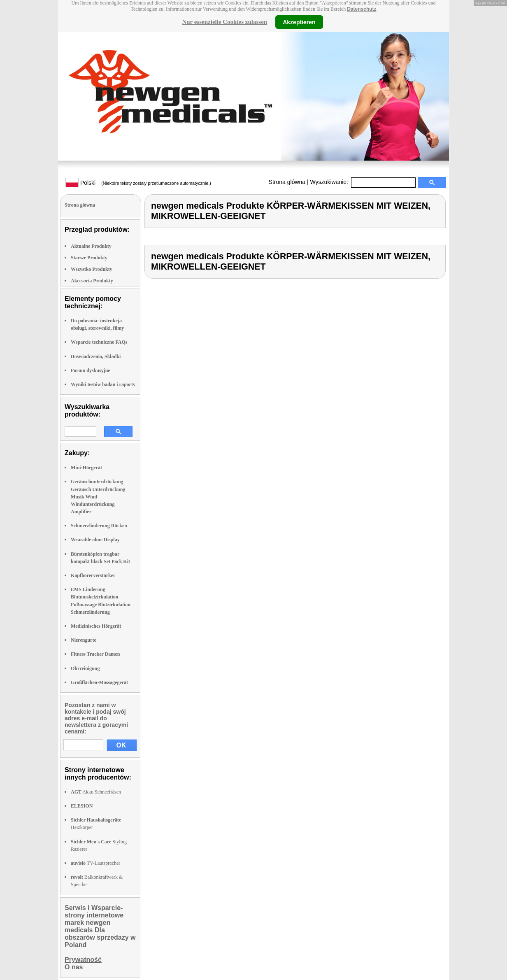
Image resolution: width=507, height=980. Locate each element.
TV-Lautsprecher (95, 863)
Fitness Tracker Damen (95, 654)
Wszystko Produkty (92, 269)
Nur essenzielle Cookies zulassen (224, 22)
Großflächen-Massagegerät (99, 682)
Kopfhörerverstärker (93, 575)
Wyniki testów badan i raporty (103, 384)
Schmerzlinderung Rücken (99, 526)
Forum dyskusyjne (91, 370)
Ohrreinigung (85, 668)
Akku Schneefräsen (96, 792)
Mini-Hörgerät (86, 468)
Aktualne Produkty (91, 246)
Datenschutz (362, 9)
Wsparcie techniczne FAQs (99, 342)
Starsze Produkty (89, 258)
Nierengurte (84, 640)
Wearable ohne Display (95, 540)
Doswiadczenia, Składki (96, 356)
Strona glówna (287, 182)
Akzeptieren (299, 22)
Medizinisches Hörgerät (96, 626)
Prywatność (83, 960)
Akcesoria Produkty (92, 281)
